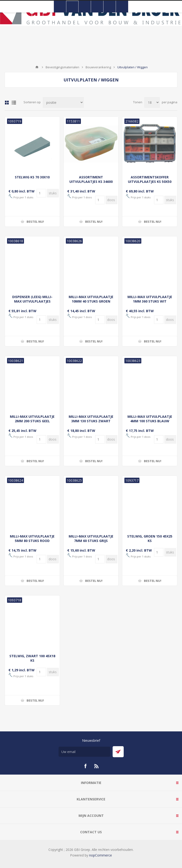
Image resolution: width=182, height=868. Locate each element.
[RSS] (97, 766)
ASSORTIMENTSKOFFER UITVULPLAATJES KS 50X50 (150, 179)
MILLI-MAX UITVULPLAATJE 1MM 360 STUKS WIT (150, 299)
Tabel (7, 103)
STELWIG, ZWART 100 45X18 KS (32, 658)
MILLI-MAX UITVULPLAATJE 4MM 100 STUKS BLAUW (150, 419)
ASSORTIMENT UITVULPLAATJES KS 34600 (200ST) (91, 182)
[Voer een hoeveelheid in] (41, 193)
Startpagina (37, 67)
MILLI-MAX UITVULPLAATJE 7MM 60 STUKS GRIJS (91, 538)
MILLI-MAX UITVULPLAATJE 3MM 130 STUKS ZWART (91, 419)
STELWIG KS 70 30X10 (32, 177)
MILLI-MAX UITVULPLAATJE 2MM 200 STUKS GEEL (32, 419)
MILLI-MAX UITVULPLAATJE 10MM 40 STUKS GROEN (91, 299)
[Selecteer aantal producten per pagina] (152, 102)
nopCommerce (101, 855)
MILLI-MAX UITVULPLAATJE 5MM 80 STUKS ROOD (32, 538)
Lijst (14, 103)
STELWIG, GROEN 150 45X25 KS (150, 538)
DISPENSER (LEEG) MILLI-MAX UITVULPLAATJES (32, 299)
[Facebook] (85, 766)
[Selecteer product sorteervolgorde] (63, 102)
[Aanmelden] (84, 752)
